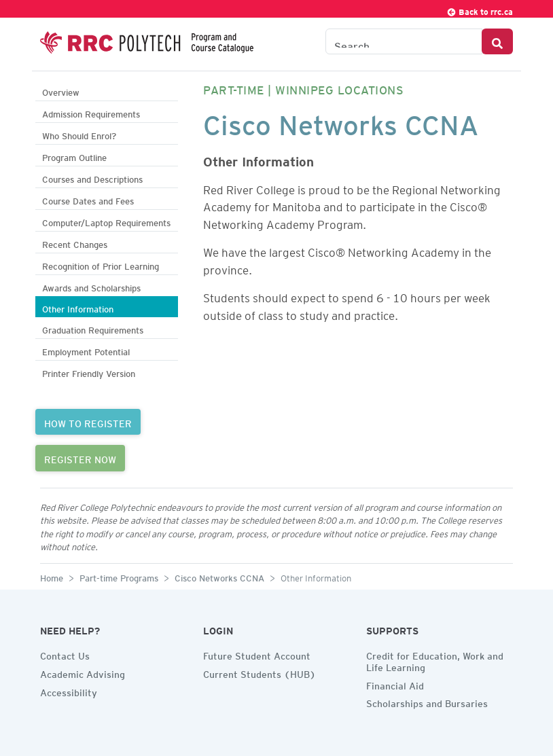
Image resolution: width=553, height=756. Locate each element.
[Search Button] (497, 41)
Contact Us (65, 654)
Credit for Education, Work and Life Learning (435, 660)
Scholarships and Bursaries (427, 702)
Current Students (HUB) (260, 672)
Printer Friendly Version (89, 372)
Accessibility (69, 691)
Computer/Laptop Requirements (106, 221)
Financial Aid (395, 684)
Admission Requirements (91, 112)
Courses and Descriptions (92, 178)
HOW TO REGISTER (88, 422)
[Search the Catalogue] (404, 41)
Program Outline (74, 156)
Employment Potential (86, 350)
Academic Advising (83, 672)
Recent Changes (75, 243)
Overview (61, 91)
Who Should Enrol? (79, 134)
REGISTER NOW (80, 458)
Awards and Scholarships (91, 286)
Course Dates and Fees (88, 199)
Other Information (78, 307)
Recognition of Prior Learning (101, 265)
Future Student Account (257, 654)
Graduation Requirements (93, 328)
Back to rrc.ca (480, 10)
